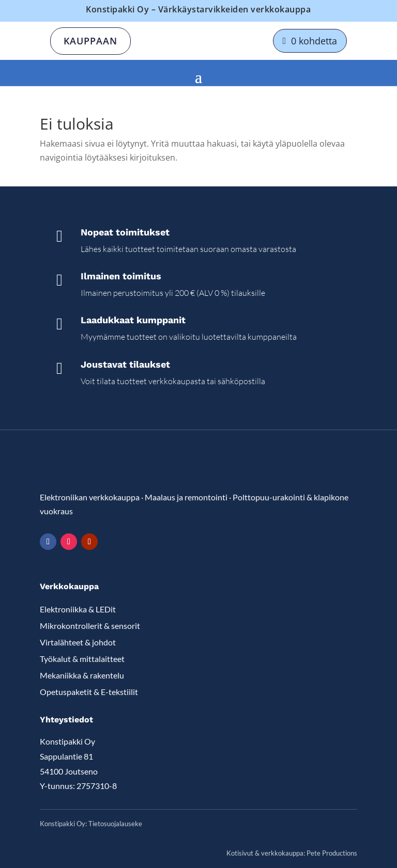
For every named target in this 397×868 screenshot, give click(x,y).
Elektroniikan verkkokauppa (90, 497)
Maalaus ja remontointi (186, 497)
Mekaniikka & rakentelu (82, 675)
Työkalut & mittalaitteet (82, 659)
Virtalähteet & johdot (78, 642)
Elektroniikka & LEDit (78, 609)
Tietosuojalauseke (115, 824)
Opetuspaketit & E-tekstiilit (89, 692)
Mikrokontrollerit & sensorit (90, 626)
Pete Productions (332, 853)
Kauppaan (90, 41)
